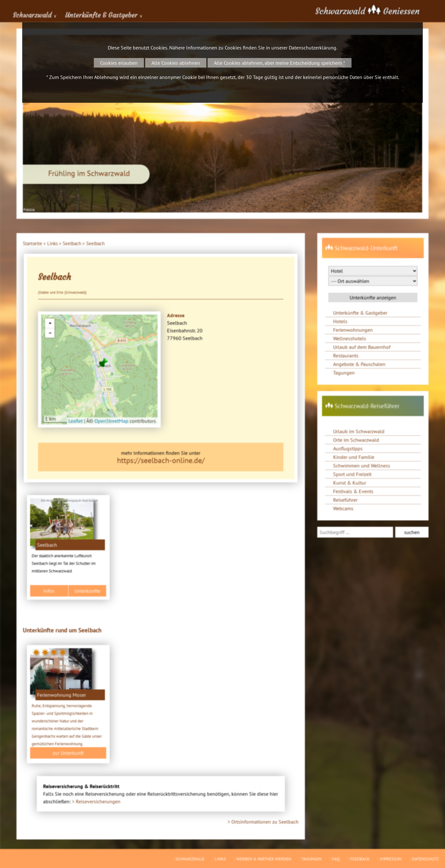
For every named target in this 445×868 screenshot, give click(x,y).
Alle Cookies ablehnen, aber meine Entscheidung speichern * (280, 63)
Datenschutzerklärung (313, 48)
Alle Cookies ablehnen (176, 63)
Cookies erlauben (119, 63)
